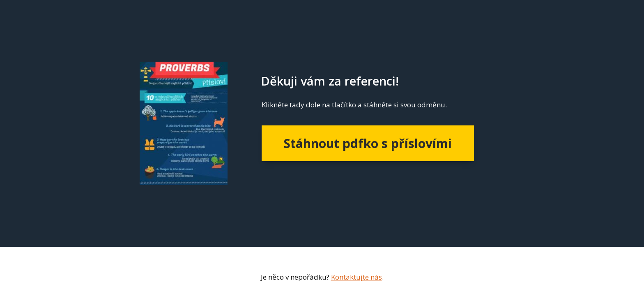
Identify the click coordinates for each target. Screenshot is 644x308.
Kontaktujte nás (356, 277)
